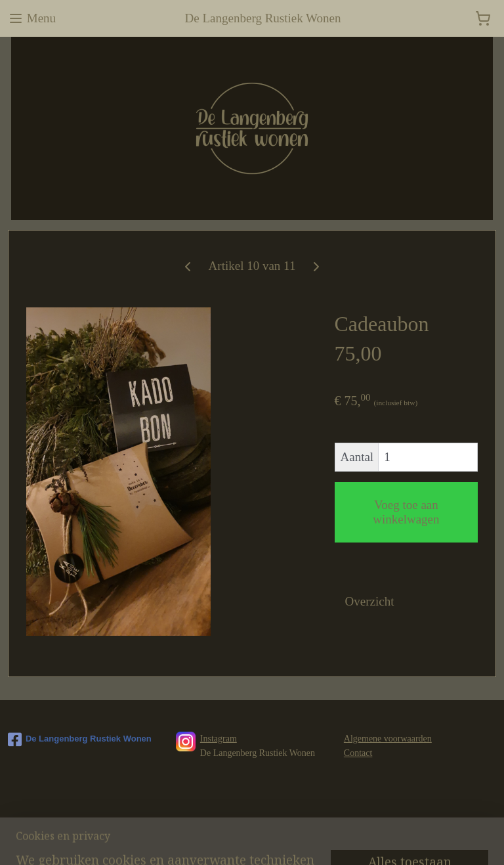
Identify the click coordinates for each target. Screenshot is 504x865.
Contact (358, 753)
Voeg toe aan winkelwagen (406, 512)
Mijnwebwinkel (393, 841)
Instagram (219, 739)
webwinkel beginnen (298, 841)
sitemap (239, 841)
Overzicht (370, 601)
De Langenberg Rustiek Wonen (80, 740)
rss (259, 841)
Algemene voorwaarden (388, 739)
